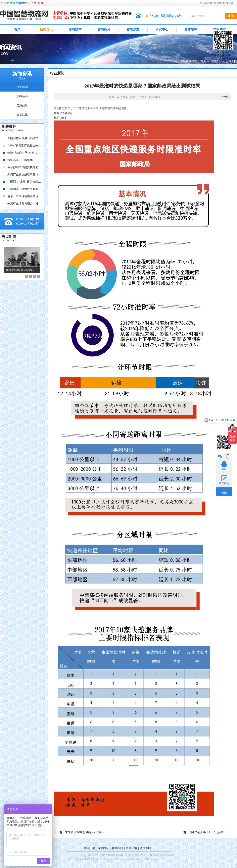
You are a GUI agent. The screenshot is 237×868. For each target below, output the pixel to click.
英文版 (230, 3)
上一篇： (89, 832)
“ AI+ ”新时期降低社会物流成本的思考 (25, 146)
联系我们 (117, 848)
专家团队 (103, 848)
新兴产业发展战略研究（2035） (25, 175)
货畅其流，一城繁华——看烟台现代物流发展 (25, 160)
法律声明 (145, 848)
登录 (34, 3)
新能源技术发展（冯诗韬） (24, 138)
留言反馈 (131, 848)
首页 (17, 29)
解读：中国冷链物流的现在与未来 (25, 196)
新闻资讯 (216, 61)
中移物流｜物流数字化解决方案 (25, 189)
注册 (41, 3)
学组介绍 (89, 848)
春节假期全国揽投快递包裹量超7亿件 (25, 167)
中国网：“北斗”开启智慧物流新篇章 (25, 182)
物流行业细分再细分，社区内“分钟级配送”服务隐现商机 (25, 203)
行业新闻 (231, 61)
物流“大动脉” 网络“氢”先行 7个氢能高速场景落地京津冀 (25, 153)
